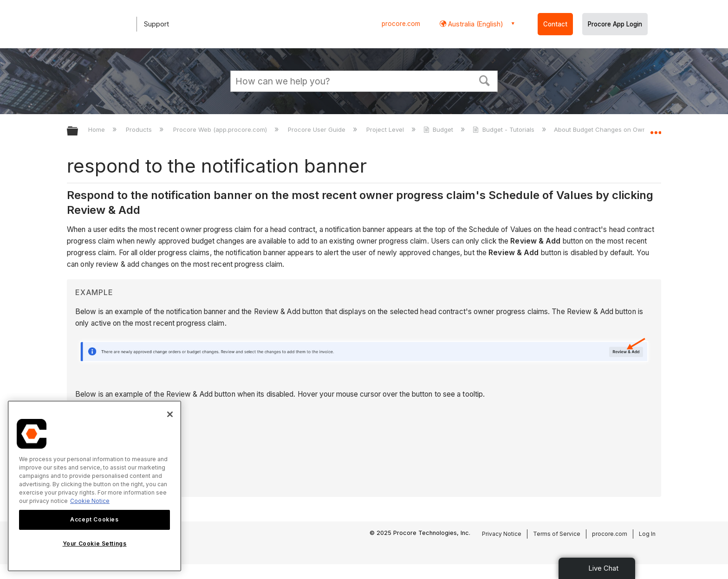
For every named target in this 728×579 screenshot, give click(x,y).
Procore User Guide (318, 129)
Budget (439, 129)
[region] (94, 486)
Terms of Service (557, 534)
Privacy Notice (502, 534)
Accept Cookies (94, 519)
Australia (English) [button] (475, 24)
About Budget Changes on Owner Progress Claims (629, 129)
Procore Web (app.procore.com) (221, 129)
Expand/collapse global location (656, 129)
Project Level (386, 129)
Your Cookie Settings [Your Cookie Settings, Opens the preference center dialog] (95, 544)
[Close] (170, 414)
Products (140, 129)
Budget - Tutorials (504, 129)
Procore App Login (615, 24)
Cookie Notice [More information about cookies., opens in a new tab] (90, 501)
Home (97, 129)
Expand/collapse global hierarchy (78, 132)
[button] (485, 80)
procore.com (401, 24)
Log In (647, 534)
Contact (555, 24)
